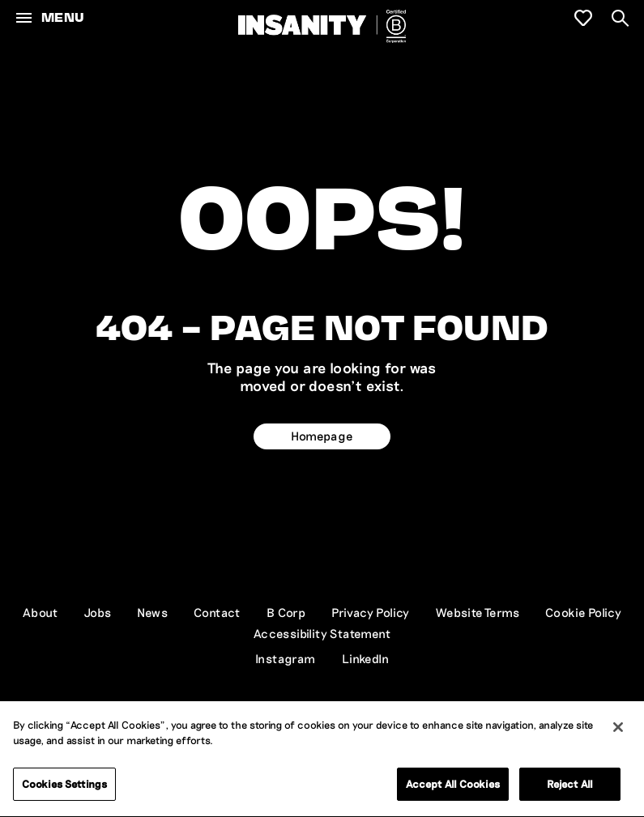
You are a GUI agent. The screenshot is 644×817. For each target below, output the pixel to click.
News (152, 612)
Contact (217, 612)
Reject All (570, 785)
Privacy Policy (371, 612)
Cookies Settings (64, 785)
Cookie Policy (583, 612)
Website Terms (478, 612)
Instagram (286, 658)
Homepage (322, 436)
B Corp (286, 612)
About (41, 612)
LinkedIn (365, 658)
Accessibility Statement (322, 633)
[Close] (618, 729)
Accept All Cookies (453, 785)
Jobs (98, 612)
